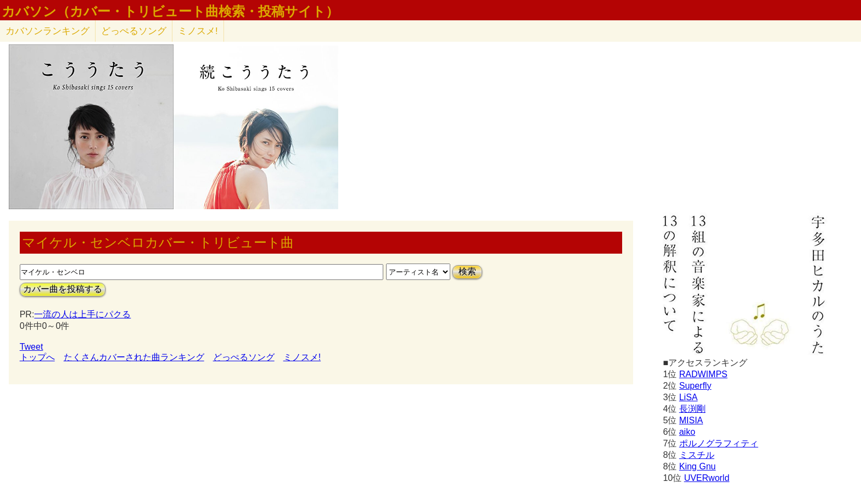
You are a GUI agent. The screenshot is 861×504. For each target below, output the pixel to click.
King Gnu (698, 466)
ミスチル (697, 455)
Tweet (32, 347)
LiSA (689, 397)
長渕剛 (692, 409)
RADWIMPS (703, 374)
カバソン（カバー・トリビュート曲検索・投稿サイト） (170, 12)
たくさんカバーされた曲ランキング (134, 357)
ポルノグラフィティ (719, 443)
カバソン (47, 31)
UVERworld (707, 478)
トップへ (37, 357)
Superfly (695, 386)
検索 (467, 271)
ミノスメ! (198, 31)
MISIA (691, 420)
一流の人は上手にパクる (82, 314)
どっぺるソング (134, 31)
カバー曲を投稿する (63, 289)
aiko (687, 432)
